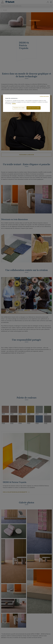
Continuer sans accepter (44, 96)
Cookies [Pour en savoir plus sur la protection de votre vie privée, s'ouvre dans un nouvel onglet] (14, 104)
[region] (26, 103)
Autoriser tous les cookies (34, 108)
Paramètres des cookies (19, 108)
